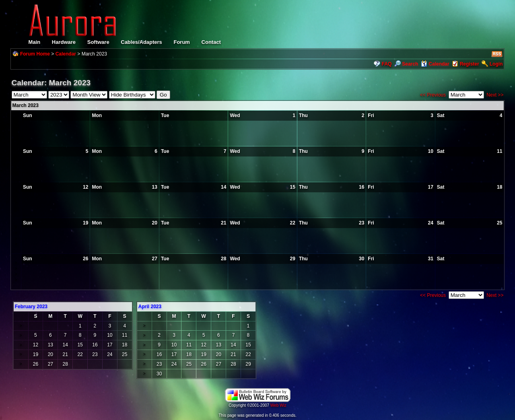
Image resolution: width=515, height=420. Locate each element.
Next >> (495, 95)
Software (98, 42)
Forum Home (35, 54)
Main (35, 42)
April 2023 (150, 307)
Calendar (66, 54)
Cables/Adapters (141, 42)
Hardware (64, 42)
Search (406, 64)
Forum (181, 42)
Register (470, 64)
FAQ (387, 64)
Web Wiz (278, 405)
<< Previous (433, 95)
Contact (211, 42)
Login (496, 64)
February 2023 (31, 307)
